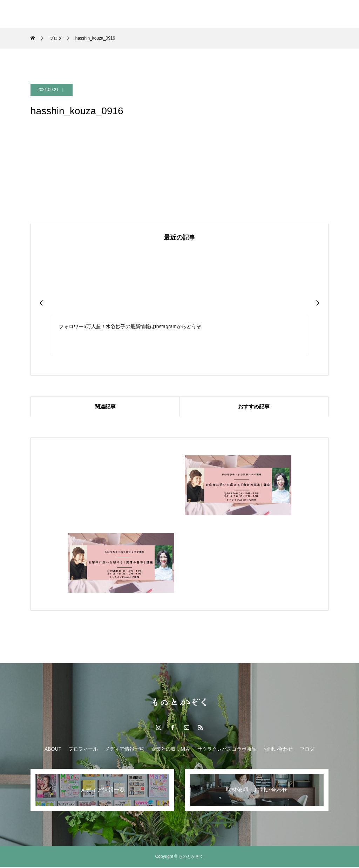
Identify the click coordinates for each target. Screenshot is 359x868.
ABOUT (53, 750)
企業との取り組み (171, 14)
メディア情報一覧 (117, 14)
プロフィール (83, 750)
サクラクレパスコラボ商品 (234, 14)
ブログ (285, 14)
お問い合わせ (278, 750)
